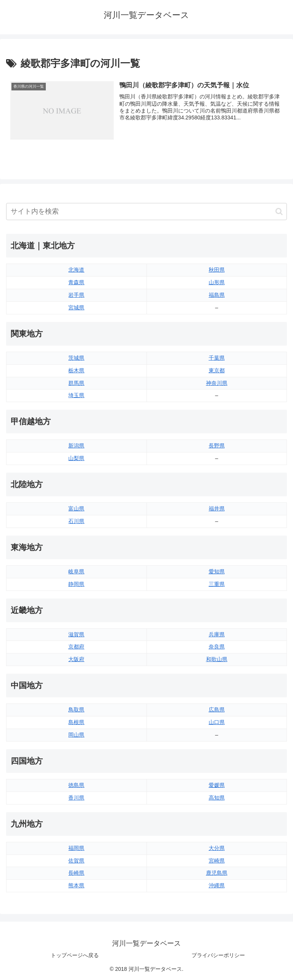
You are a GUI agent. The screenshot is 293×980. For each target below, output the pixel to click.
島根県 (76, 722)
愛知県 (217, 571)
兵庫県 (217, 634)
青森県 (76, 282)
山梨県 (76, 458)
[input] (146, 212)
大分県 (217, 848)
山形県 (217, 282)
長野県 (217, 446)
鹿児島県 (217, 873)
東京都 (217, 370)
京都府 (76, 647)
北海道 (76, 270)
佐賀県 (76, 861)
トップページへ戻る (75, 956)
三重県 (217, 584)
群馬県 (76, 383)
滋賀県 (76, 634)
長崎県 (76, 873)
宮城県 (76, 307)
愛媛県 (217, 785)
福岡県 (76, 848)
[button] (279, 212)
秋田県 (217, 270)
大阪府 (76, 659)
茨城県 (76, 358)
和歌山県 (217, 659)
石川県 (76, 521)
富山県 (76, 509)
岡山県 (76, 735)
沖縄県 (217, 885)
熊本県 (76, 885)
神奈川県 (217, 383)
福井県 (217, 509)
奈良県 (217, 647)
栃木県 (76, 370)
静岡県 (76, 584)
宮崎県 (217, 861)
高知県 (217, 798)
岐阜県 (76, 571)
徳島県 (76, 785)
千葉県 (217, 358)
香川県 (76, 798)
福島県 (217, 295)
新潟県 (76, 446)
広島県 (217, 710)
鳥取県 (76, 710)
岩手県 (76, 295)
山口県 (217, 722)
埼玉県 (76, 396)
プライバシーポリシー (218, 956)
